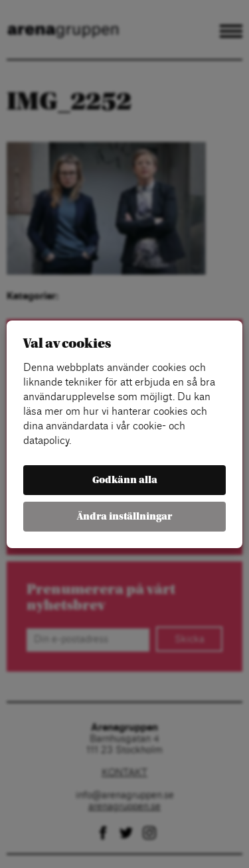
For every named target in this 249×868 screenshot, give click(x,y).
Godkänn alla (125, 480)
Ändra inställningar (124, 517)
